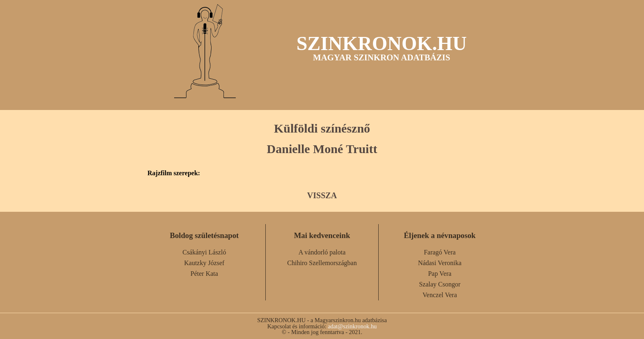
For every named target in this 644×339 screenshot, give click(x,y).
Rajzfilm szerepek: (174, 173)
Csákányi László (204, 252)
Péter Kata (204, 274)
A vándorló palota (322, 252)
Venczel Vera (440, 295)
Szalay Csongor (440, 284)
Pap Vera (440, 274)
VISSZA (322, 195)
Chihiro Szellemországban (322, 263)
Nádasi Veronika (440, 263)
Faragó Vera (440, 252)
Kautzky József (204, 263)
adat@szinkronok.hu (352, 326)
